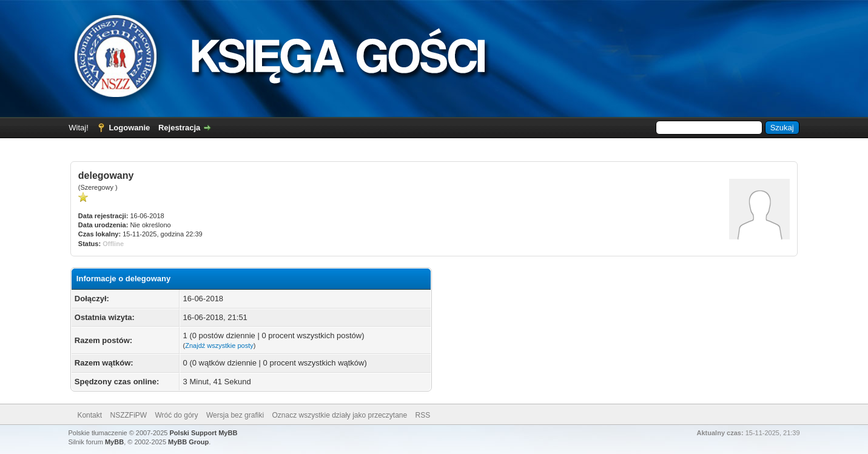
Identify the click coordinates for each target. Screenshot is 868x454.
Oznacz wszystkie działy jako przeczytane (339, 415)
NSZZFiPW (128, 415)
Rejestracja (179, 128)
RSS (423, 415)
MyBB (114, 442)
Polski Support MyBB (204, 433)
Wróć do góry (176, 415)
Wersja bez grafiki (235, 415)
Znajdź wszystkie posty (219, 346)
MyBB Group (188, 442)
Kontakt (89, 415)
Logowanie (129, 128)
